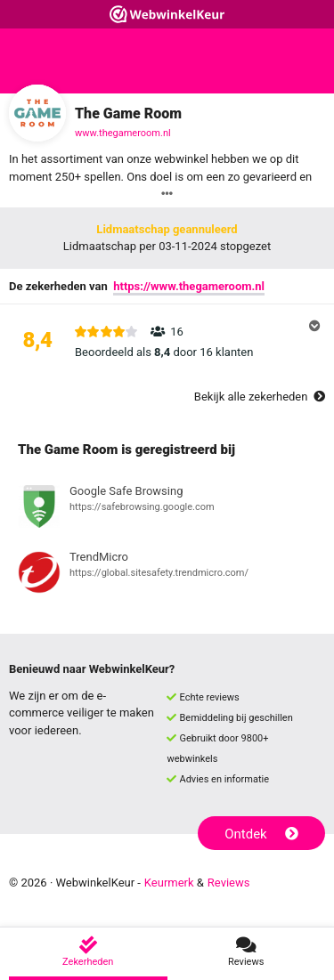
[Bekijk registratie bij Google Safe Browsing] (167, 509)
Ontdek (261, 834)
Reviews (229, 883)
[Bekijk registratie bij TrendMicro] (167, 575)
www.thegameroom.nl (123, 133)
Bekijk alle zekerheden (260, 397)
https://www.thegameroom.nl (189, 286)
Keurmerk (169, 883)
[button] (167, 342)
